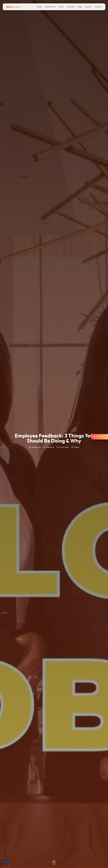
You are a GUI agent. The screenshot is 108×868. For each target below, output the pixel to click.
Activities (71, 7)
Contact (98, 7)
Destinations (50, 7)
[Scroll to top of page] (6, 862)
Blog (80, 7)
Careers (88, 7)
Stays (61, 7)
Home (39, 7)
